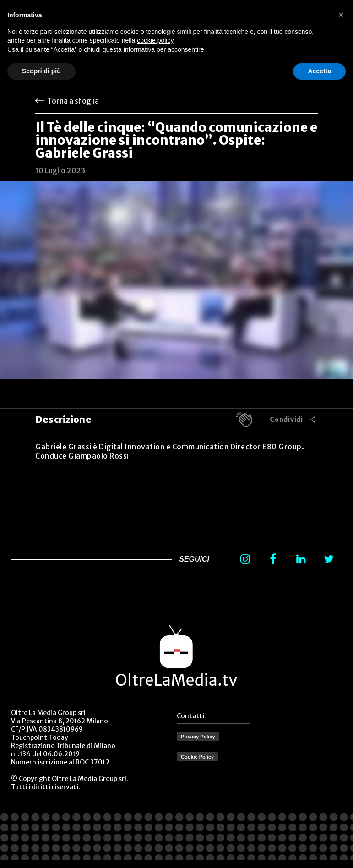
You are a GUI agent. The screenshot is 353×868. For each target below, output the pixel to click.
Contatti (190, 716)
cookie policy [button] (155, 40)
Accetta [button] (319, 71)
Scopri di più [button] (41, 71)
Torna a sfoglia (73, 101)
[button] (341, 15)
